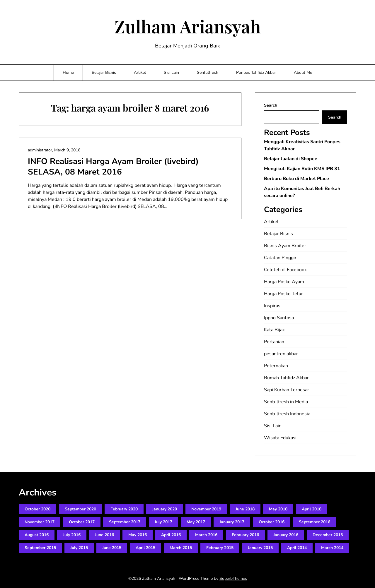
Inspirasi (273, 306)
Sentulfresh (208, 72)
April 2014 (297, 548)
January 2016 (286, 535)
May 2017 (196, 522)
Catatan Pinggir (280, 258)
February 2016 (245, 535)
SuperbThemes (233, 578)
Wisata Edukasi (280, 438)
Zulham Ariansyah (188, 26)
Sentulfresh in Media (286, 402)
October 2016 (272, 522)
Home (68, 72)
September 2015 (40, 548)
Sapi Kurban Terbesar (287, 390)
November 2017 (40, 522)
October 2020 (37, 509)
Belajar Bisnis (104, 72)
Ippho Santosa (279, 318)
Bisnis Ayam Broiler (285, 246)
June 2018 (245, 509)
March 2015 (181, 548)
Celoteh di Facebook (285, 270)
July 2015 (79, 548)
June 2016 (104, 535)
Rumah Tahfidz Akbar (286, 378)
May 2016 (138, 535)
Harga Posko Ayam (284, 282)
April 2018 (312, 509)
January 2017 (232, 522)
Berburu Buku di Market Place (296, 179)
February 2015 (220, 548)
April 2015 (145, 548)
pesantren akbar (281, 354)
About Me (303, 72)
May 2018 (278, 509)
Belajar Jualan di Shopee (291, 159)
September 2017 (125, 522)
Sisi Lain (171, 72)
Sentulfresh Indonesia (287, 414)
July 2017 (163, 522)
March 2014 (332, 548)
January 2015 (260, 548)
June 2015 (112, 548)
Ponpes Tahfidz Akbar (256, 72)
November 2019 (206, 509)
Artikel (140, 72)
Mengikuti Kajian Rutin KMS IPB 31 (302, 169)
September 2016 (315, 522)
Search (271, 105)
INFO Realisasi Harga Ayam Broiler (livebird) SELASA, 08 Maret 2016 (113, 167)
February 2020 (124, 509)
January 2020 (165, 509)
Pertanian (274, 342)
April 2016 (171, 535)
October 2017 (82, 522)
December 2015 (328, 535)
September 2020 (80, 509)
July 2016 (72, 535)
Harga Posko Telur (283, 294)
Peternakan (276, 366)
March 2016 (206, 535)
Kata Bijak (274, 330)
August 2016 (37, 535)
